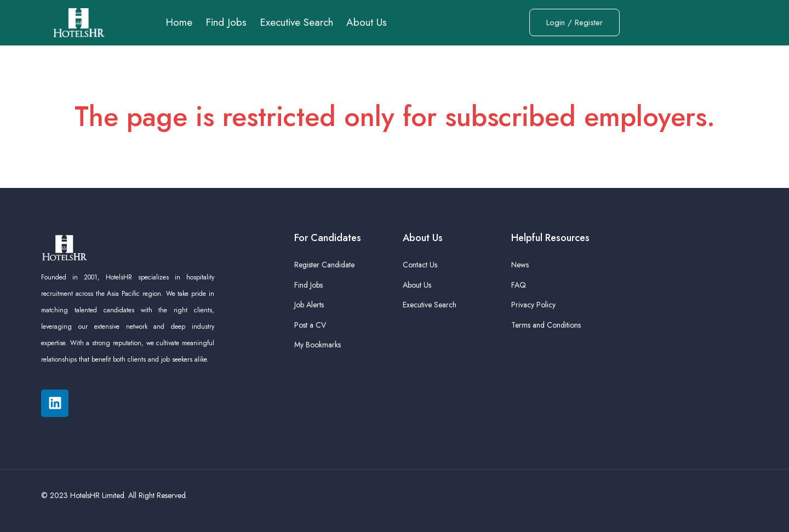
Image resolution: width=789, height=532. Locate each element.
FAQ (519, 285)
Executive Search (296, 22)
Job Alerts (309, 305)
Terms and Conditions (546, 325)
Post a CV (310, 325)
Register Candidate (324, 265)
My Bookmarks (318, 345)
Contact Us (420, 265)
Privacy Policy (533, 305)
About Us (367, 22)
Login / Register (574, 22)
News (520, 265)
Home (179, 22)
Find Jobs (226, 22)
